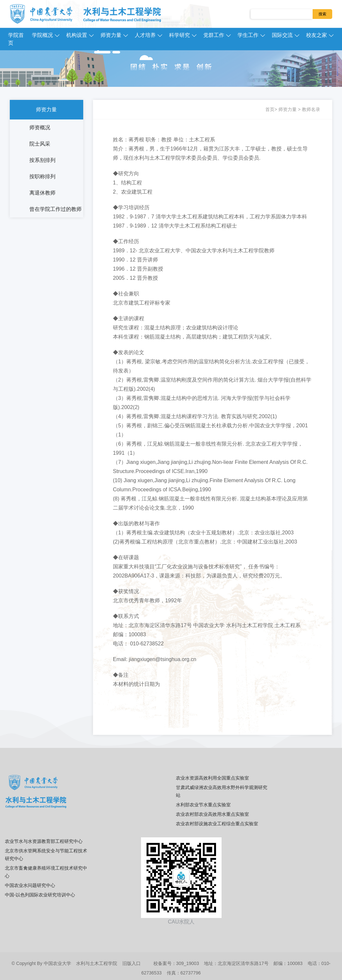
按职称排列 (42, 176)
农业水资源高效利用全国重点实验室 (212, 778)
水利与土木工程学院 (97, 963)
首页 (270, 109)
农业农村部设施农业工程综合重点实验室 (217, 824)
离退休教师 (42, 193)
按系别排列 (42, 160)
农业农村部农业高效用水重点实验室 (212, 814)
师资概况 (40, 127)
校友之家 (317, 35)
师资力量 (111, 35)
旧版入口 (132, 963)
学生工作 (248, 35)
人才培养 (145, 35)
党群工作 (214, 35)
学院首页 (16, 39)
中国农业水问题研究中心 (30, 885)
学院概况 (42, 35)
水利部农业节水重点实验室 (203, 805)
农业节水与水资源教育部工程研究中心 (44, 841)
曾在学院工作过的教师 (55, 209)
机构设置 (77, 35)
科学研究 (179, 35)
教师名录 (311, 109)
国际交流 (282, 35)
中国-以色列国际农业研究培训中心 (40, 895)
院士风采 (40, 144)
